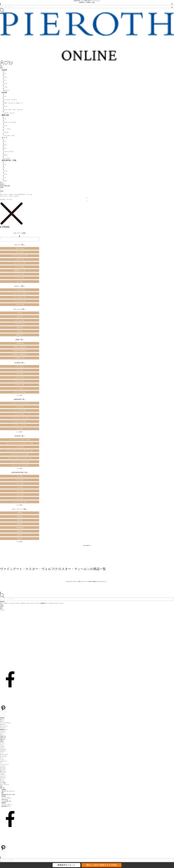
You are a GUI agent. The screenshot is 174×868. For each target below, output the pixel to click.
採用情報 (4, 803)
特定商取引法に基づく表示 (8, 795)
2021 (20, 535)
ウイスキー (20, 274)
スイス (20, 498)
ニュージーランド (20, 502)
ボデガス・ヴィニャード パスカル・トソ (20, 443)
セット (20, 281)
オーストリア (3, 756)
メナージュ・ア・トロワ (20, 465)
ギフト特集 (3, 783)
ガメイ (20, 429)
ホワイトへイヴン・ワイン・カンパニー (20, 451)
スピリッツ (20, 278)
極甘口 (20, 335)
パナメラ (20, 447)
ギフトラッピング (4, 785)
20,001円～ (20, 358)
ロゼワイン (20, 259)
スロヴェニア (3, 761)
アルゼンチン (20, 381)
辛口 (20, 313)
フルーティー (20, 324)
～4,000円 (20, 343)
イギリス (2, 775)
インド (20, 388)
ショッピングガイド (6, 798)
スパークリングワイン (20, 256)
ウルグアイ (20, 385)
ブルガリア (3, 773)
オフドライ (20, 320)
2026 (20, 513)
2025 (20, 517)
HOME (2, 188)
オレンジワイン (20, 263)
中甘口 (20, 328)
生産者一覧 (3, 738)
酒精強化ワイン (20, 270)
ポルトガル (3, 768)
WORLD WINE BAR (5, 186)
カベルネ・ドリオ (20, 421)
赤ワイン (20, 248)
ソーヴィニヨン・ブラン (20, 418)
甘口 (20, 331)
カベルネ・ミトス (20, 425)
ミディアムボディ (20, 297)
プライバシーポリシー (7, 805)
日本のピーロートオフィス (8, 791)
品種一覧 (2, 740)
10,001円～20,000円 (20, 354)
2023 (20, 524)
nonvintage (20, 528)
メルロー (20, 407)
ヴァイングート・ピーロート (20, 440)
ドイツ (20, 370)
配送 (3, 793)
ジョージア (3, 776)
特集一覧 (2, 788)
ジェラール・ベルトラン (20, 454)
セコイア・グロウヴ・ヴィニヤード (20, 458)
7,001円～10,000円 (20, 351)
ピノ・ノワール (20, 410)
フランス (20, 366)
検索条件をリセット (66, 865)
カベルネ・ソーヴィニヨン (20, 403)
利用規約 (4, 796)
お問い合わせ (5, 800)
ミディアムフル (20, 301)
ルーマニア (3, 770)
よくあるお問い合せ (6, 801)
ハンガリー (3, 766)
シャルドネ (20, 414)
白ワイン (20, 252)
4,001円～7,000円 (20, 347)
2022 (20, 531)
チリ (20, 476)
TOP (1, 66)
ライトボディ (20, 290)
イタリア (20, 374)
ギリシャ (2, 780)
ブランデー (20, 267)
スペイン (20, 495)
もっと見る (20, 395)
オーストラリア (20, 392)
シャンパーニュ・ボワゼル (20, 462)
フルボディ (20, 305)
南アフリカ (3, 771)
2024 (20, 520)
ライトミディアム (20, 293)
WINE (1, 68)
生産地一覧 (3, 736)
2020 (20, 539)
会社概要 (4, 790)
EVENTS (2, 184)
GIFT (1, 183)
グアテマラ (3, 778)
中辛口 (20, 317)
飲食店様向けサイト (6, 806)
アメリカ (20, 377)
